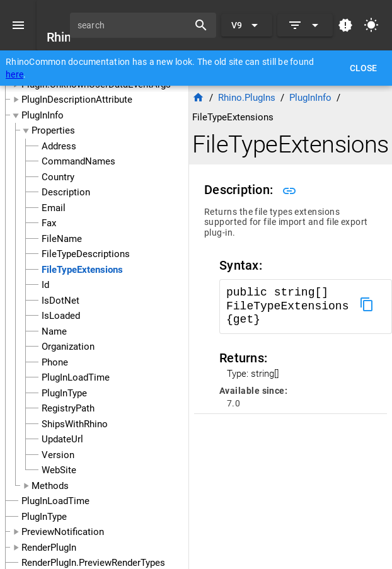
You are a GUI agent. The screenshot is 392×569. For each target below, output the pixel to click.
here (14, 74)
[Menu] (18, 25)
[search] (134, 25)
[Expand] (305, 25)
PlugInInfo (43, 115)
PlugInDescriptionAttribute (77, 100)
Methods (50, 486)
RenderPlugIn (49, 548)
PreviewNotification (63, 532)
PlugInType (44, 517)
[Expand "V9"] (247, 25)
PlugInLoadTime (55, 501)
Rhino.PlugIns (247, 98)
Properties (53, 130)
